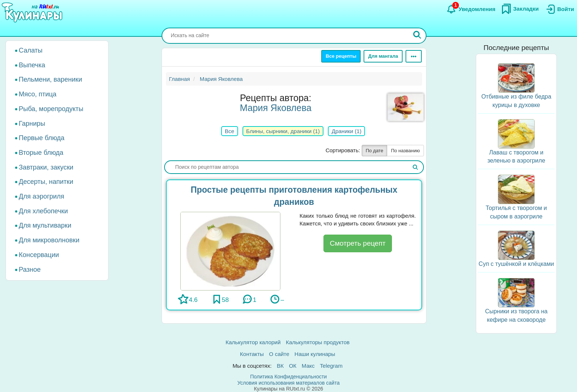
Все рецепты (341, 56)
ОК (293, 366)
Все (230, 131)
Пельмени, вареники (50, 79)
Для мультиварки (45, 225)
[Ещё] (414, 56)
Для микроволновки (49, 240)
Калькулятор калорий (253, 342)
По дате (375, 151)
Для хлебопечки (43, 211)
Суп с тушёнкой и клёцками (516, 264)
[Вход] (559, 9)
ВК (280, 366)
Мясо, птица (38, 94)
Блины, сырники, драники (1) (283, 131)
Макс (308, 366)
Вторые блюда (41, 153)
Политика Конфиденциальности (288, 377)
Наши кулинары (315, 354)
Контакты (252, 354)
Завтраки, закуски (46, 167)
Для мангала (383, 56)
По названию (405, 151)
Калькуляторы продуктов (318, 342)
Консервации (39, 255)
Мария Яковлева (276, 108)
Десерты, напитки (46, 182)
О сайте (279, 354)
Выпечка (32, 65)
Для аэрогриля (42, 196)
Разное (30, 270)
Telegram (331, 366)
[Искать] (417, 36)
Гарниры (32, 124)
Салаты (31, 50)
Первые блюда (42, 138)
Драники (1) (346, 131)
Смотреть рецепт (357, 243)
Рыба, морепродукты (51, 109)
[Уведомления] (471, 9)
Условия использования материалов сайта (288, 383)
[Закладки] (520, 9)
